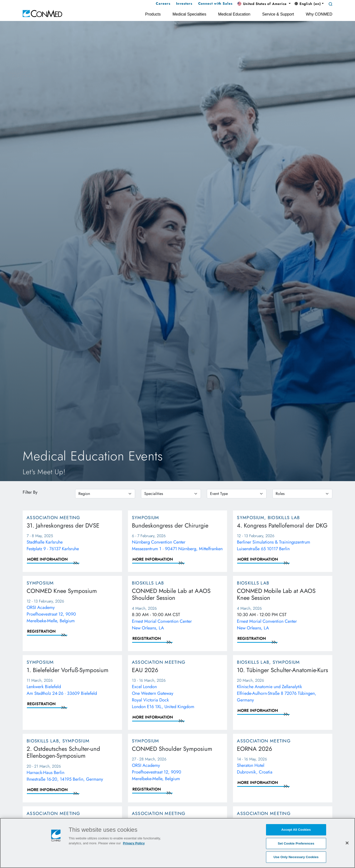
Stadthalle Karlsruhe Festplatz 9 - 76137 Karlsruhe (53, 545)
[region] (105, 494)
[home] (42, 13)
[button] (264, 4)
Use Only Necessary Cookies (296, 857)
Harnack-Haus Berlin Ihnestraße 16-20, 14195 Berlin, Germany (65, 776)
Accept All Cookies (296, 830)
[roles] (302, 494)
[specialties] (171, 494)
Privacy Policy (134, 843)
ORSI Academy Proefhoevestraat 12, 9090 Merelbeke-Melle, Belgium (51, 614)
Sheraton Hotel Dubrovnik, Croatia (255, 769)
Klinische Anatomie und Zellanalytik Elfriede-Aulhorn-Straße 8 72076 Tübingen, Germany (277, 693)
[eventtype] (237, 494)
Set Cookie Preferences (296, 844)
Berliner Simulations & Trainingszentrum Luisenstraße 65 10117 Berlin (274, 545)
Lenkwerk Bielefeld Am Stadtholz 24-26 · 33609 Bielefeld (62, 690)
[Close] (347, 843)
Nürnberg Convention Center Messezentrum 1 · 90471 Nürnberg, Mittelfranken (177, 545)
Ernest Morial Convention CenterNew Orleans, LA (162, 625)
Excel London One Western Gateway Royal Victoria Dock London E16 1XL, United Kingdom (163, 697)
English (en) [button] (308, 4)
